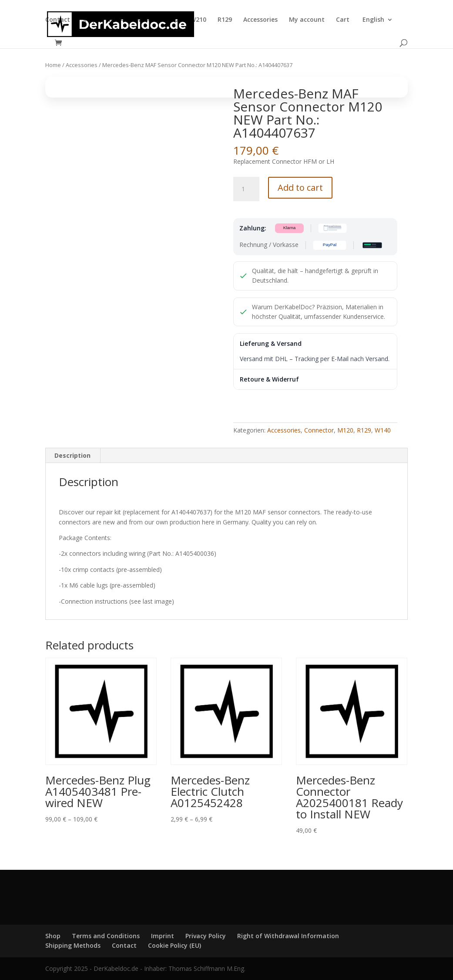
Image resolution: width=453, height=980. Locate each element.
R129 (225, 20)
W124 (116, 20)
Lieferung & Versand (271, 343)
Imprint (163, 936)
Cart (343, 20)
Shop (89, 20)
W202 (171, 20)
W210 (198, 20)
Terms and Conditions (106, 936)
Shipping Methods (73, 945)
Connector (319, 430)
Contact (58, 20)
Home (53, 65)
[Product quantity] (246, 189)
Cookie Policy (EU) (174, 945)
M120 (345, 430)
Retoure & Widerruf (269, 379)
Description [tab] (72, 455)
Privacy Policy (206, 936)
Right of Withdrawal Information (288, 936)
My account (307, 20)
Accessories (260, 20)
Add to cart (300, 188)
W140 (143, 20)
